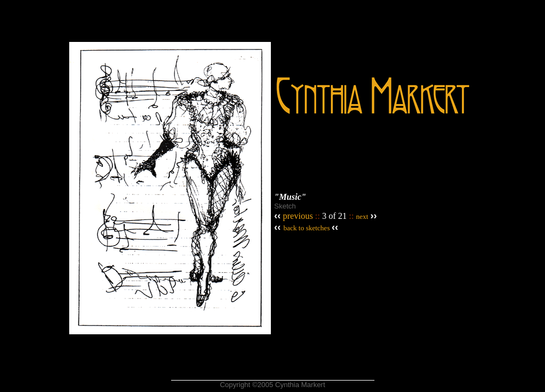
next (362, 216)
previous (297, 216)
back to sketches (307, 228)
